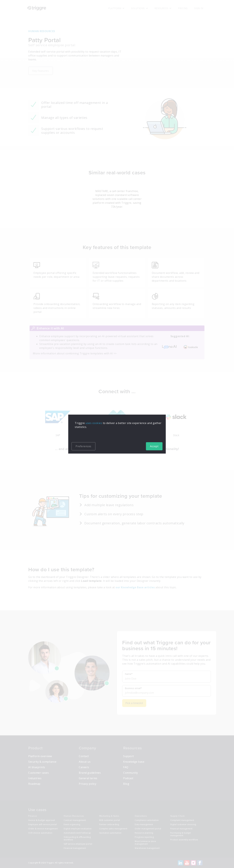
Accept (154, 446)
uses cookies (94, 423)
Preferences (83, 446)
